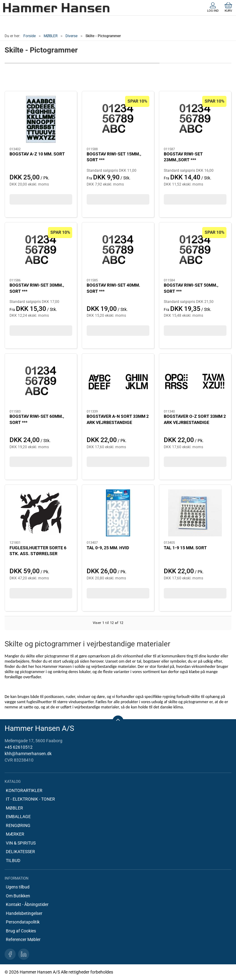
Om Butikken (18, 896)
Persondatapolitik (23, 922)
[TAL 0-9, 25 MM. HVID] (118, 513)
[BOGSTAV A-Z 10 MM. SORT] (41, 119)
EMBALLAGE (18, 817)
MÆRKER (15, 834)
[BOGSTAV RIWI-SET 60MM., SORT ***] (41, 382)
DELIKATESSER (20, 852)
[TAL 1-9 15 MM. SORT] (195, 513)
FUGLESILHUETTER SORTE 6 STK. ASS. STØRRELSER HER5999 (38, 554)
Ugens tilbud (18, 887)
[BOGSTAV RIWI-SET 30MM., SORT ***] (41, 251)
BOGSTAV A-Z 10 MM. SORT (37, 154)
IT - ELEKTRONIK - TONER (30, 799)
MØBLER (51, 36)
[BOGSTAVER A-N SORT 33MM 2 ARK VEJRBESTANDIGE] (118, 382)
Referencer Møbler (23, 939)
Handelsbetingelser (24, 913)
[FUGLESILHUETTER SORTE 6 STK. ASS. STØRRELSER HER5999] (41, 513)
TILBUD (13, 860)
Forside (29, 36)
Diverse (71, 36)
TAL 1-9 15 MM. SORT (185, 548)
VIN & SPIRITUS (21, 843)
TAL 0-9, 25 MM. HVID (108, 548)
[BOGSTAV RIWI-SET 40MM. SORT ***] (118, 251)
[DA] (56, 8)
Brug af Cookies (21, 931)
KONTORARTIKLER (24, 790)
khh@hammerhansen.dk (28, 754)
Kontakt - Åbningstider (27, 904)
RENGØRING (18, 825)
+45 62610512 (19, 747)
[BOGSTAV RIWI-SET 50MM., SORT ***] (195, 251)
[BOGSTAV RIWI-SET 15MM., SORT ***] (118, 119)
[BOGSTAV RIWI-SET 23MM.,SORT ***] (195, 119)
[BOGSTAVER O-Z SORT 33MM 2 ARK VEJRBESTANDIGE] (195, 382)
